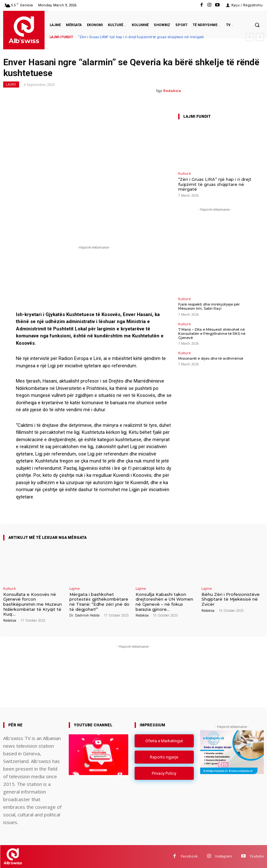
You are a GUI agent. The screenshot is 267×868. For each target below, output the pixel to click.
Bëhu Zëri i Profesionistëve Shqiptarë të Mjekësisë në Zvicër (231, 599)
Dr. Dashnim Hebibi (84, 615)
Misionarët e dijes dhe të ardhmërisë (211, 358)
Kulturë (185, 173)
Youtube (257, 856)
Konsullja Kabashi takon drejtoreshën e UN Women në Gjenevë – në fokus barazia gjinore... (164, 602)
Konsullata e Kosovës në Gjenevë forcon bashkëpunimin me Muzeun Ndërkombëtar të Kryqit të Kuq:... (32, 604)
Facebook (189, 856)
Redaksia (172, 91)
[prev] (250, 37)
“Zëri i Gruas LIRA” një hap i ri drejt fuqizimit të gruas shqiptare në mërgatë (141, 37)
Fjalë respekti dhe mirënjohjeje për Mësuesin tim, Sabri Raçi (209, 306)
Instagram (224, 856)
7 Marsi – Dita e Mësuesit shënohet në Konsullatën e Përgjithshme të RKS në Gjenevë (212, 334)
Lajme (11, 85)
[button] (257, 25)
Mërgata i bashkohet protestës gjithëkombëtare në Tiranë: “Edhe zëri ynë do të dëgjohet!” (99, 602)
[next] (260, 37)
